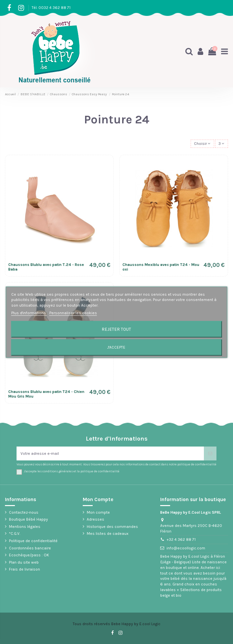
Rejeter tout (116, 329)
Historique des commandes (112, 527)
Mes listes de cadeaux (108, 534)
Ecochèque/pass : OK (29, 555)
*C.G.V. (15, 534)
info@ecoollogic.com (186, 548)
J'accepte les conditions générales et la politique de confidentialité (72, 471)
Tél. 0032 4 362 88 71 (51, 8)
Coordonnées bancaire (30, 548)
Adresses (95, 519)
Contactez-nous (24, 512)
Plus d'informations (29, 313)
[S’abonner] (210, 453)
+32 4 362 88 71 (181, 539)
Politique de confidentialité (33, 541)
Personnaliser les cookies (73, 313)
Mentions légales (25, 527)
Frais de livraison (24, 569)
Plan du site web (24, 562)
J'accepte (116, 347)
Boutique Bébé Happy (28, 519)
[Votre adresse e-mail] (110, 453)
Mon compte (98, 512)
